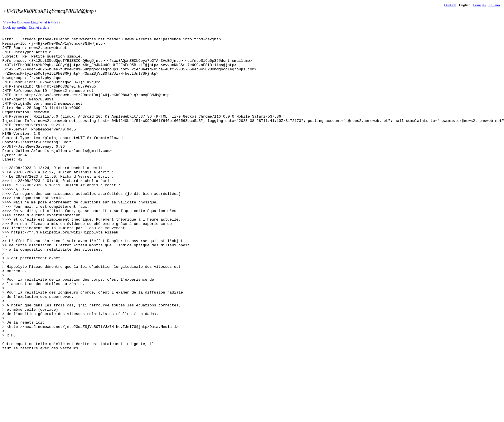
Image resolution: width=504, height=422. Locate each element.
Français (479, 5)
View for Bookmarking (20, 22)
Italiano (494, 5)
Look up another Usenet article (26, 27)
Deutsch (450, 5)
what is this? (49, 22)
